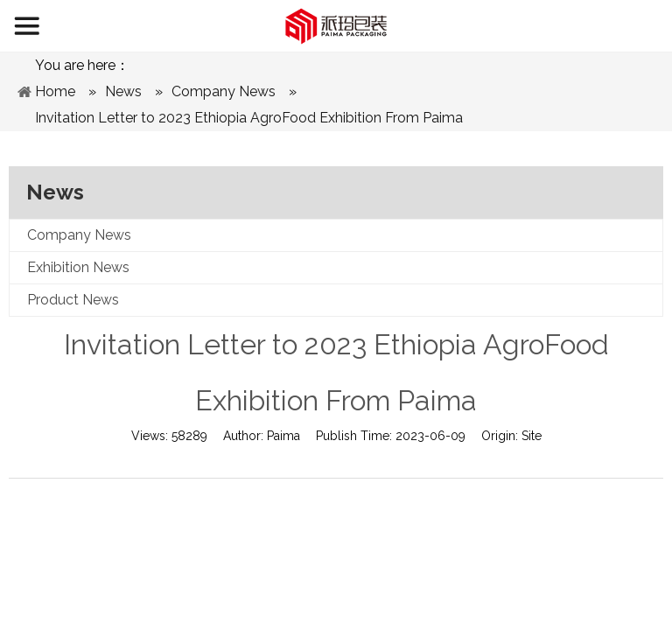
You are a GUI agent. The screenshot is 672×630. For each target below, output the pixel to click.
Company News (79, 235)
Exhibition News (78, 267)
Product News (73, 300)
